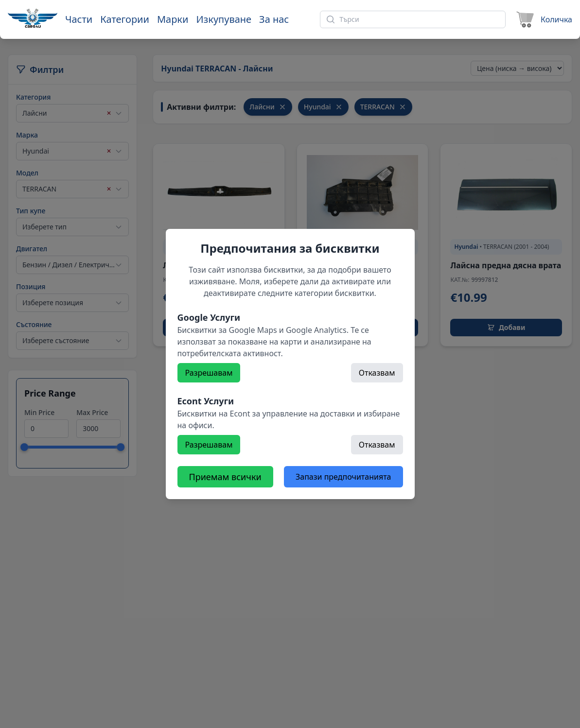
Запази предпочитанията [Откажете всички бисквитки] (343, 477)
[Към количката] (543, 19)
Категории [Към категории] (125, 19)
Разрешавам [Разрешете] (209, 373)
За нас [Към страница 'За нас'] (274, 19)
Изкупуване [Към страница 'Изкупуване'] (224, 19)
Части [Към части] (79, 19)
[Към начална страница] (33, 18)
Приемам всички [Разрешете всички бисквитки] (225, 477)
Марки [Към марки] (173, 19)
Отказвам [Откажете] (377, 373)
